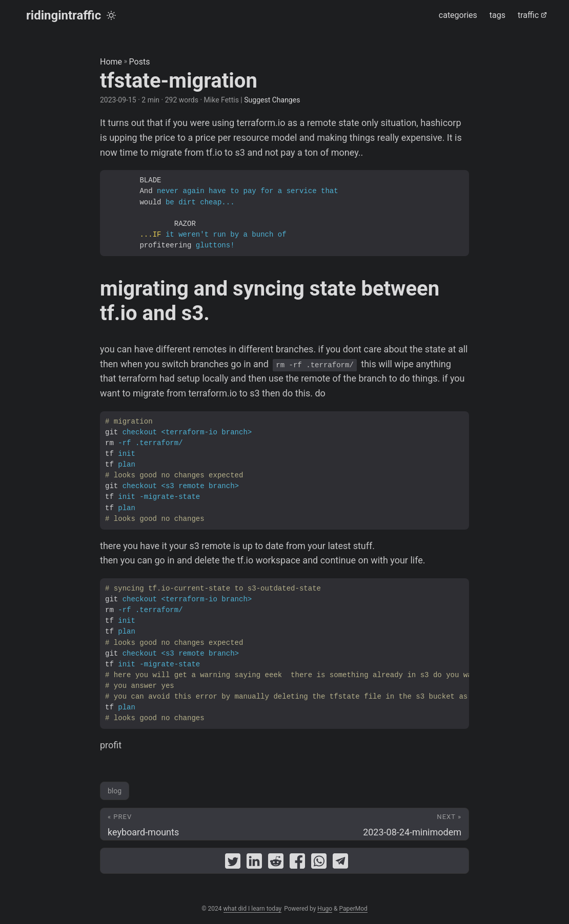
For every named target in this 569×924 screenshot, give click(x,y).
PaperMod (353, 909)
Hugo (325, 909)
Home (111, 62)
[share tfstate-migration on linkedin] (254, 863)
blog (115, 791)
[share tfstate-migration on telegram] (340, 863)
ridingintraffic (64, 15)
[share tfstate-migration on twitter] (233, 863)
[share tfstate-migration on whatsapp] (319, 863)
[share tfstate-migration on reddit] (276, 863)
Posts (140, 62)
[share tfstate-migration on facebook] (297, 863)
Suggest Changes (272, 100)
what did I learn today (253, 909)
